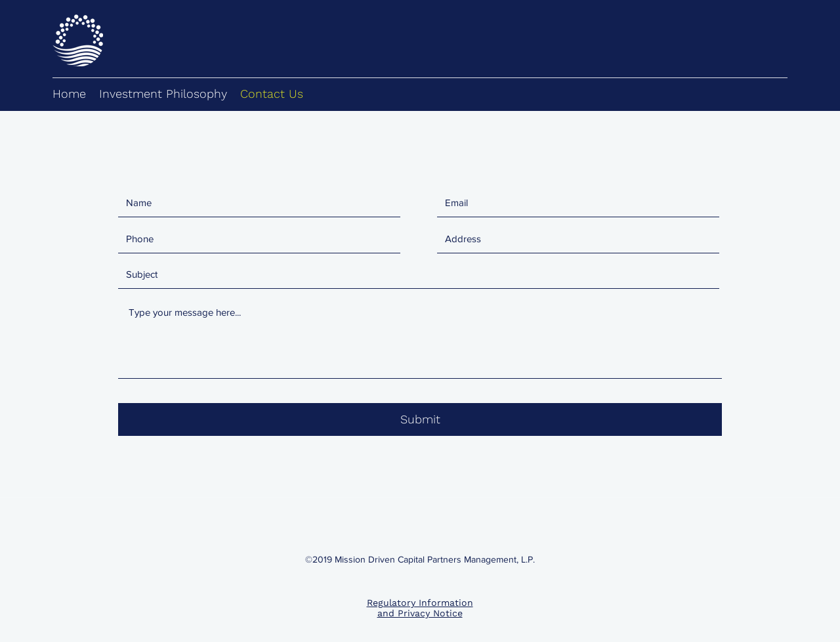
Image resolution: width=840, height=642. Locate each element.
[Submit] (420, 419)
